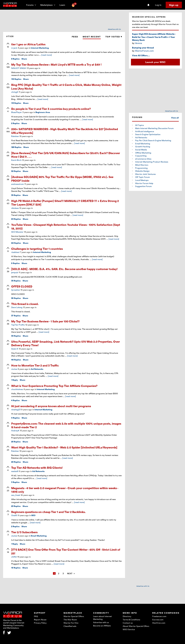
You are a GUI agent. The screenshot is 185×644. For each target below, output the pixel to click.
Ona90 (14, 515)
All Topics (140, 125)
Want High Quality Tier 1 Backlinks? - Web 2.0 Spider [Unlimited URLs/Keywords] (64, 447)
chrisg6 (15, 92)
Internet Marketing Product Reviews (152, 162)
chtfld (14, 557)
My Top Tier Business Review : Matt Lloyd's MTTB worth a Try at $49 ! (56, 64)
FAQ (36, 616)
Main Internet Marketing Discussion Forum (154, 128)
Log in (158, 5)
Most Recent (92, 37)
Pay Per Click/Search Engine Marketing (153, 140)
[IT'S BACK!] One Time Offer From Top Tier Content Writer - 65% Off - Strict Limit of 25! (66, 551)
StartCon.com (159, 623)
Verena (138, 43)
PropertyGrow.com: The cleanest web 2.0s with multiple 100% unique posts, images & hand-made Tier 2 (66, 425)
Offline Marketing (143, 153)
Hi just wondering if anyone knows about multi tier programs (51, 406)
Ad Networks (37, 369)
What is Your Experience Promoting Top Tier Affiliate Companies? (54, 386)
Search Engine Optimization (148, 134)
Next (70, 573)
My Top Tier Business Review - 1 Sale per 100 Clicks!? (45, 321)
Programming (141, 168)
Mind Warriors (142, 165)
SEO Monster (17, 232)
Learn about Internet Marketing (102, 618)
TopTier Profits (18, 325)
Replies (15, 59)
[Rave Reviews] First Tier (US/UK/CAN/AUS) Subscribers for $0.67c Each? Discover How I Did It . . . (66, 155)
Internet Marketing (40, 48)
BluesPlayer (17, 112)
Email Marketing (39, 536)
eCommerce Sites (143, 159)
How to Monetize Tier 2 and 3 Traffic (35, 365)
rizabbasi (15, 252)
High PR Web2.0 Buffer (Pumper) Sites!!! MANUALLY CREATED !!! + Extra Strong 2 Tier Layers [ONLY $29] (65, 203)
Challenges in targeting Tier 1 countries (37, 249)
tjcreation (16, 290)
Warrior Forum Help (144, 183)
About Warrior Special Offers (136, 626)
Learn (63, 5)
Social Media (141, 150)
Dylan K (15, 349)
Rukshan (15, 136)
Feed (75, 37)
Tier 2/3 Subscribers (24, 532)
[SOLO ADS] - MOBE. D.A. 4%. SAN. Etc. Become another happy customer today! (64, 269)
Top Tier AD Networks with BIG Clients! (37, 468)
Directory (127, 616)
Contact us (128, 623)
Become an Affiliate (102, 626)
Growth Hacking (143, 146)
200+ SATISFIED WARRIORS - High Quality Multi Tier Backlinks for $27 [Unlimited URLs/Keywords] (65, 131)
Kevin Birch (16, 160)
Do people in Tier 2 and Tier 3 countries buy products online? (51, 109)
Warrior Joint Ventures (145, 174)
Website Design (142, 171)
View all (175, 118)
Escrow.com (158, 620)
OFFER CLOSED (22, 286)
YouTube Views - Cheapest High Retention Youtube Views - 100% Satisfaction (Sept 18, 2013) (66, 226)
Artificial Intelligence (145, 131)
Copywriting (141, 156)
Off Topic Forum (142, 177)
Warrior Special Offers (74, 616)
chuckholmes (17, 389)
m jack (14, 48)
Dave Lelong (17, 307)
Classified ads (70, 626)
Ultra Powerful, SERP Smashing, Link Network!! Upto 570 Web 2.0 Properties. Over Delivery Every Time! (65, 343)
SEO (33, 515)
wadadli (15, 471)
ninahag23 (16, 409)
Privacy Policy (40, 623)
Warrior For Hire (71, 623)
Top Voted (114, 37)
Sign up (174, 5)
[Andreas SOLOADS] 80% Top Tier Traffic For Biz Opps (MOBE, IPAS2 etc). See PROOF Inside (62, 179)
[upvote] (8, 45)
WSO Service (129, 629)
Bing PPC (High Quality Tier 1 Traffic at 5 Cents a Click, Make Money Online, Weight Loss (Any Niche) (66, 86)
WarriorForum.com (144, 51)
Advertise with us (101, 622)
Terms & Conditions (131, 620)
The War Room (70, 620)
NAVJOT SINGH (19, 68)
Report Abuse (40, 620)
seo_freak (16, 495)
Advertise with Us (114, 29)
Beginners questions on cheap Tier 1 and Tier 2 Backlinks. (48, 512)
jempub (15, 272)
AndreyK (15, 431)
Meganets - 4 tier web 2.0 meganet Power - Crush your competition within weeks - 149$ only (65, 490)
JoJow (14, 369)
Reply (15, 380)
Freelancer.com (159, 616)
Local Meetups (142, 180)
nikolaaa (15, 208)
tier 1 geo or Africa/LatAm (28, 44)
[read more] (47, 55)
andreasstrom (18, 184)
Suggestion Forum (143, 186)
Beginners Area (43, 112)
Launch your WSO (155, 62)
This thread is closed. (25, 304)
